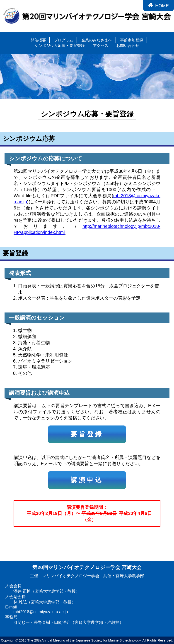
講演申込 (87, 480)
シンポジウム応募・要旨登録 (60, 46)
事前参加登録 (132, 40)
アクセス (101, 46)
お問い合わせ (128, 46)
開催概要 (38, 40)
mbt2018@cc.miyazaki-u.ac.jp (41, 612)
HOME (158, 6)
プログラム (64, 40)
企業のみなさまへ (97, 40)
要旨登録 (87, 434)
